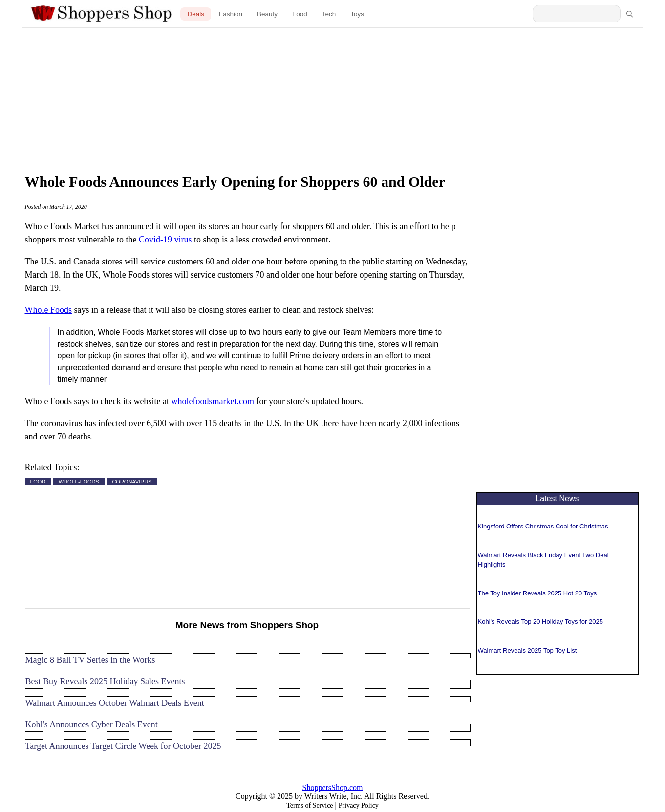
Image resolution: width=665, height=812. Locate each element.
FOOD (38, 482)
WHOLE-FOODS (79, 482)
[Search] (629, 14)
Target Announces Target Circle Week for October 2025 (123, 746)
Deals (196, 14)
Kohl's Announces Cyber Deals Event (92, 724)
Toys (357, 14)
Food (300, 14)
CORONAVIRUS (132, 482)
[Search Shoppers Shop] (577, 14)
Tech (329, 14)
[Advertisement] (333, 98)
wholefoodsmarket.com (212, 401)
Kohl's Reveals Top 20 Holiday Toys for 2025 (540, 622)
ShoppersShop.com (333, 787)
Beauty (267, 14)
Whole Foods (49, 310)
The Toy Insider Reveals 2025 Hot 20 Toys (537, 593)
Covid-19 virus (165, 240)
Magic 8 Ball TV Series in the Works (90, 660)
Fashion (231, 14)
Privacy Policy (359, 805)
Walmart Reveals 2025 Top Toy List (527, 650)
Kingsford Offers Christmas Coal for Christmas (543, 526)
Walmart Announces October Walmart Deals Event (115, 703)
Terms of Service (310, 805)
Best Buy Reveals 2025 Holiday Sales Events (105, 681)
